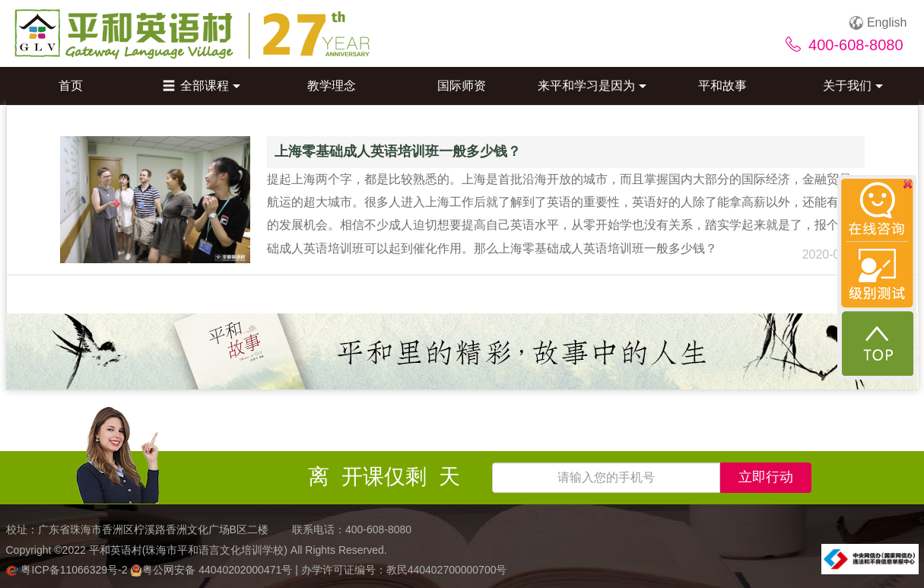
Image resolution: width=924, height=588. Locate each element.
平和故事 (722, 86)
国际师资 (462, 86)
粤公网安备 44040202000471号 (213, 570)
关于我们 (853, 86)
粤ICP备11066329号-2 (68, 570)
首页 (71, 86)
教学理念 (332, 86)
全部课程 (202, 86)
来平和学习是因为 (592, 86)
